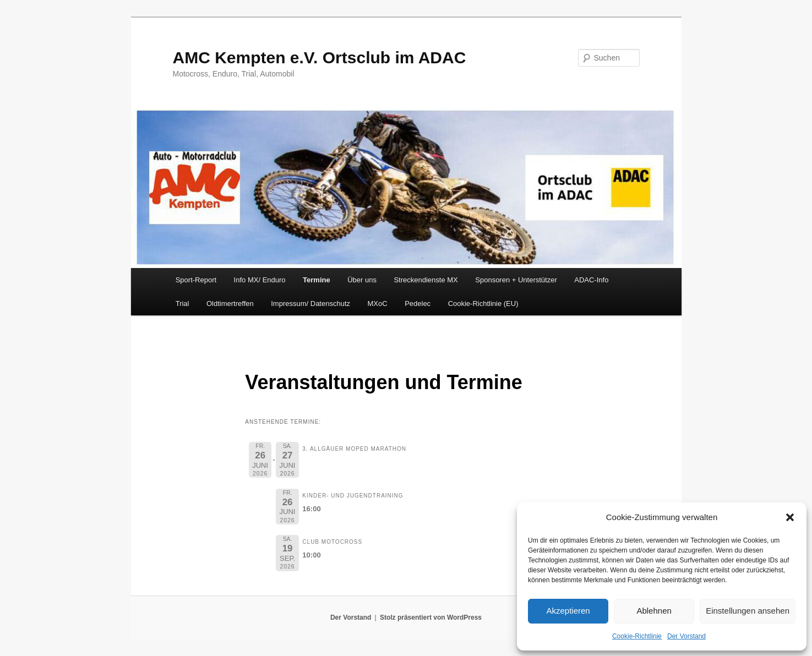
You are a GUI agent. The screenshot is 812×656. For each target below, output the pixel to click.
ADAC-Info (591, 280)
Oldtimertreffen (230, 304)
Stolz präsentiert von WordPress (431, 617)
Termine (317, 280)
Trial (182, 304)
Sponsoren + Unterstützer (516, 280)
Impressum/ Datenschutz (310, 304)
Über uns (362, 280)
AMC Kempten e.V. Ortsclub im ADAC (320, 58)
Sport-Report (196, 280)
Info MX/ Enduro (260, 280)
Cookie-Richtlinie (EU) (483, 304)
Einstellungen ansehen (748, 611)
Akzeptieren (568, 611)
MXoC (378, 304)
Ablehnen (654, 611)
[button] (790, 517)
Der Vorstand (686, 636)
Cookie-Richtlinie (637, 636)
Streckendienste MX (426, 280)
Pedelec (418, 304)
